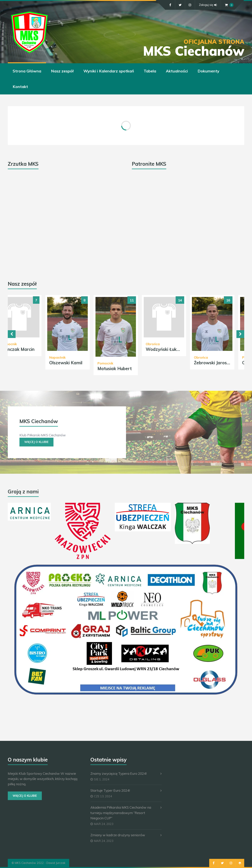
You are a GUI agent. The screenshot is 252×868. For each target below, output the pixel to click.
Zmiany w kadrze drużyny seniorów (118, 835)
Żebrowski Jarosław (225, 363)
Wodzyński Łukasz (175, 349)
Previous (12, 334)
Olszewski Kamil (76, 363)
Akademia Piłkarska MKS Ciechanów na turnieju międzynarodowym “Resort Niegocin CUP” (121, 813)
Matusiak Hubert (125, 369)
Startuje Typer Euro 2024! (110, 790)
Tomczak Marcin (28, 349)
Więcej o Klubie (36, 442)
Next (240, 334)
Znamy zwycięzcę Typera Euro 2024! (119, 773)
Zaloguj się (208, 5)
